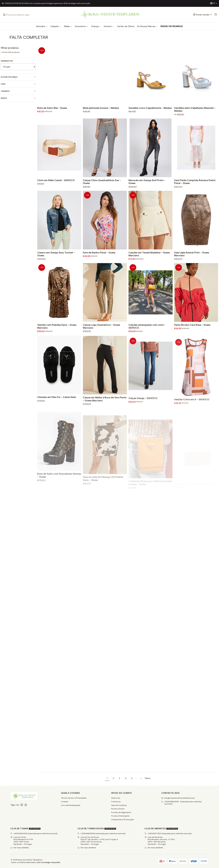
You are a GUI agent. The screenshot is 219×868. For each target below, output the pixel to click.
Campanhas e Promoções (123, 820)
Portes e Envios (118, 809)
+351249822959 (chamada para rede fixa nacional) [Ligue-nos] (181, 803)
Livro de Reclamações (71, 805)
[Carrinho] (216, 15)
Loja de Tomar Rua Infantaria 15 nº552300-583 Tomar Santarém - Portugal (22, 841)
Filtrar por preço (18, 77)
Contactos (116, 802)
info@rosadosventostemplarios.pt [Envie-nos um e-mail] (178, 798)
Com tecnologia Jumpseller (48, 862)
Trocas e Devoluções (120, 816)
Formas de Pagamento (121, 812)
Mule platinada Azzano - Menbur (101, 108)
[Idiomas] (214, 3)
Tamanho (18, 91)
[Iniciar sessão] (203, 15)
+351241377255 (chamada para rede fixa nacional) (168, 834)
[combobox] (18, 15)
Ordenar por (7, 61)
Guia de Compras (119, 805)
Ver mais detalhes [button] (20, 848)
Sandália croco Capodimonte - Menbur (150, 108)
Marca (18, 98)
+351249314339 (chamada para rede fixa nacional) (34, 834)
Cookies (65, 802)
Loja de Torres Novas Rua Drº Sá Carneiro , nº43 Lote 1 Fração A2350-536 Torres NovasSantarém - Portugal (98, 841)
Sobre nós (116, 798)
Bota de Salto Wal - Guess (52, 108)
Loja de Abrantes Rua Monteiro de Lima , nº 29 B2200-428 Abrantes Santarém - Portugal (160, 841)
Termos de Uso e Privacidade (74, 798)
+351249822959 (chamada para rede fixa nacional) (102, 834)
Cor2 (18, 84)
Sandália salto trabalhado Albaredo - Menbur (195, 109)
